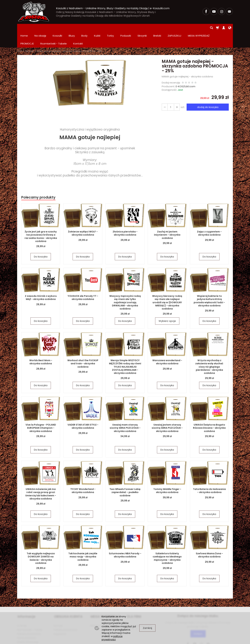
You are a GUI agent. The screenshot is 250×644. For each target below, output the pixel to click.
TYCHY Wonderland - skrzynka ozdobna (83, 475)
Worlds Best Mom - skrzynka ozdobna (41, 346)
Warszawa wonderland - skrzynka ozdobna (167, 346)
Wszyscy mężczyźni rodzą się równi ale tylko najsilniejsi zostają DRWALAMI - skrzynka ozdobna (125, 286)
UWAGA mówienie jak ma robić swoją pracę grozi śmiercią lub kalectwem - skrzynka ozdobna (41, 478)
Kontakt (58, 609)
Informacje (26, 600)
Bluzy (72, 28)
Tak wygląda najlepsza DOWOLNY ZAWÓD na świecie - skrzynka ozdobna (41, 541)
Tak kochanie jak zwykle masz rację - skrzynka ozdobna (83, 541)
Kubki (97, 28)
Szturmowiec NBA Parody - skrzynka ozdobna (125, 539)
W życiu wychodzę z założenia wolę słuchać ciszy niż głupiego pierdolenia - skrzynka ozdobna (209, 351)
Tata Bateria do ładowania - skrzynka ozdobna (209, 475)
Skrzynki (142, 28)
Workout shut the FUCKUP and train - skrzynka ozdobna (83, 348)
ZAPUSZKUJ (174, 28)
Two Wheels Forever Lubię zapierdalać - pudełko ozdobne (125, 476)
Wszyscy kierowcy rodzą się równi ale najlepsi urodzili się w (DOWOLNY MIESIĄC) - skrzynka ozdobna (167, 285)
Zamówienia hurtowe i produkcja (139, 610)
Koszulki (57, 28)
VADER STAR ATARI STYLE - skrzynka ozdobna (83, 410)
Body (84, 28)
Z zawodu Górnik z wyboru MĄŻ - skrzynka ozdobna (41, 282)
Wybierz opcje (167, 305)
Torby (110, 28)
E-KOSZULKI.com (186, 71)
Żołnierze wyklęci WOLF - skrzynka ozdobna (83, 217)
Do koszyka (41, 241)
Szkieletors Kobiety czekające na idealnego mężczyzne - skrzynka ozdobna (167, 542)
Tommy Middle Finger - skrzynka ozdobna (167, 475)
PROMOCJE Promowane (104, 609)
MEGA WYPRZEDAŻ (105, 600)
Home (24, 28)
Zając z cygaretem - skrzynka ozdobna (209, 217)
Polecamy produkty (38, 181)
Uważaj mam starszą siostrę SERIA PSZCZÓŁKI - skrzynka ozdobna (125, 412)
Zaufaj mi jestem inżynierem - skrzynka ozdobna (167, 219)
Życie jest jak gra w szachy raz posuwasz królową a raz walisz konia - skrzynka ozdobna (41, 221)
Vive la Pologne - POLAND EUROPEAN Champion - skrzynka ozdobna (41, 412)
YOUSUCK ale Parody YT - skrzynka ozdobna (83, 282)
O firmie (22, 609)
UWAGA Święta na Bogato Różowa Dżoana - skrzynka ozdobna (209, 412)
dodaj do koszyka (207, 91)
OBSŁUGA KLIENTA (68, 600)
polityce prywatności (112, 638)
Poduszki (126, 28)
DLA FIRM (134, 600)
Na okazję (40, 28)
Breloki (157, 28)
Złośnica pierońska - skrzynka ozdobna (125, 217)
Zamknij (147, 628)
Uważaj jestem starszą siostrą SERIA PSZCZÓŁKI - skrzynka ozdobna (167, 412)
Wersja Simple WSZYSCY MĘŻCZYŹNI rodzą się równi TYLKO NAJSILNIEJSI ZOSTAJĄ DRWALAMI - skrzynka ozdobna (125, 351)
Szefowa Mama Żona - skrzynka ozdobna (209, 539)
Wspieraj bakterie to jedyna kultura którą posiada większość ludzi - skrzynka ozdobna (209, 285)
